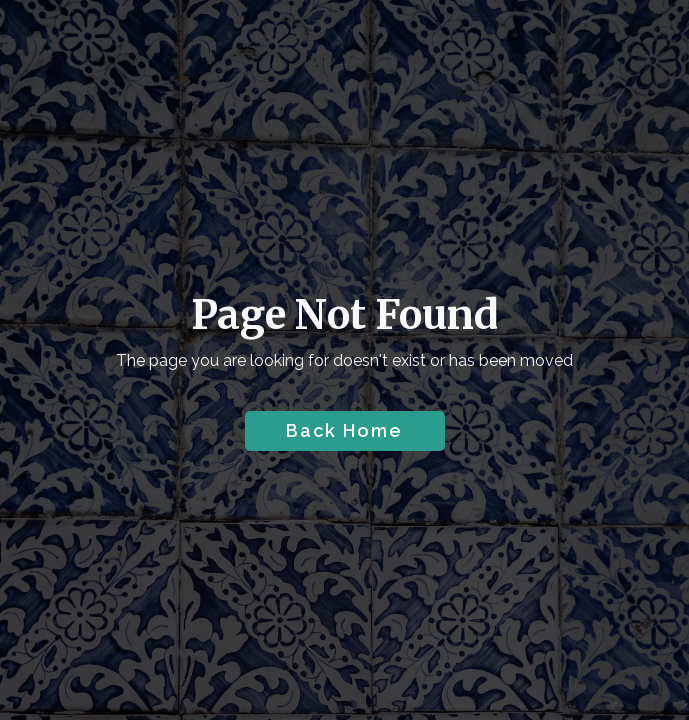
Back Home (344, 430)
